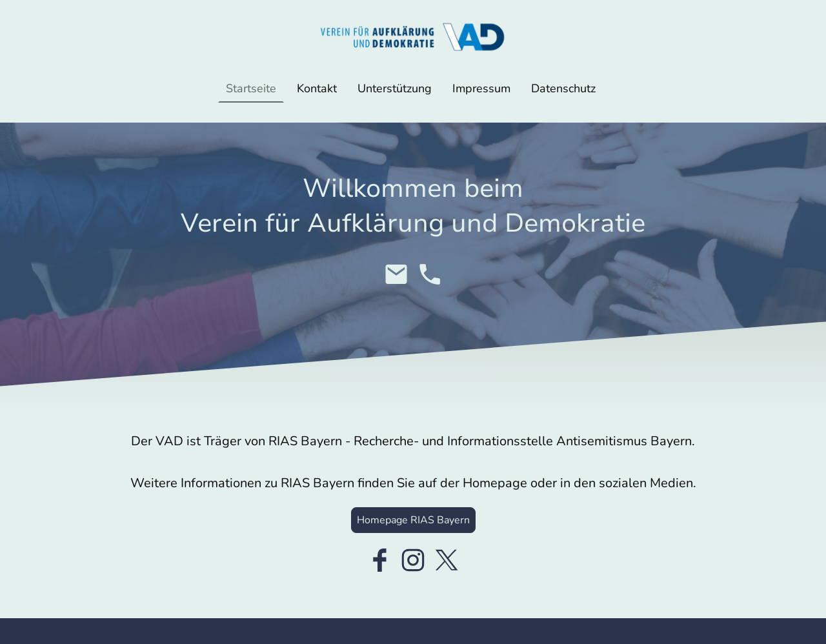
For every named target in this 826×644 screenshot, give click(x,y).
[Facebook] (379, 560)
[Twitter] (447, 560)
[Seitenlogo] (413, 37)
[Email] (396, 274)
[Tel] (430, 274)
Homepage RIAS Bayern (413, 520)
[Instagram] (413, 560)
